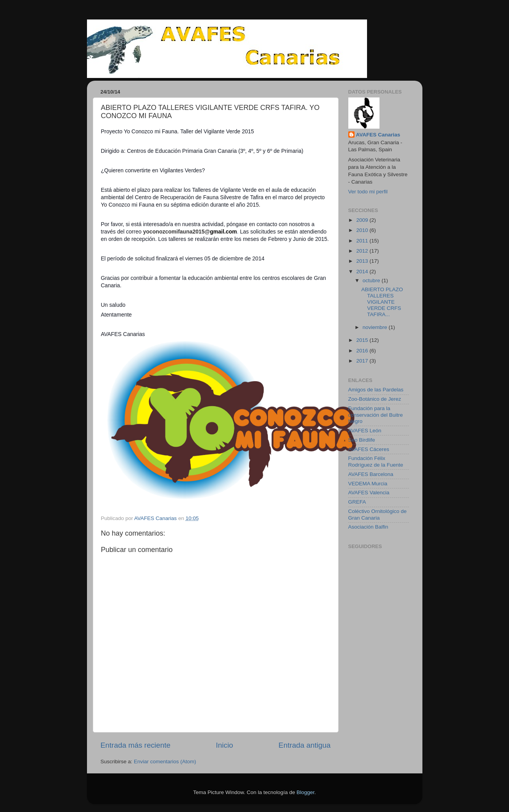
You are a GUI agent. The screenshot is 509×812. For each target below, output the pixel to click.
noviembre (376, 327)
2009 (363, 220)
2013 (363, 261)
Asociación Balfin (368, 527)
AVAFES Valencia (369, 493)
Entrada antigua (304, 745)
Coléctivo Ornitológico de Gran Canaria (378, 514)
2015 (363, 340)
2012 (363, 251)
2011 (363, 241)
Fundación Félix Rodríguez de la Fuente (376, 461)
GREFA (357, 502)
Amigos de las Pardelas (376, 390)
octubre (372, 280)
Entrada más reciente (136, 745)
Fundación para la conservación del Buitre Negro (376, 415)
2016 (363, 351)
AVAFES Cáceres (369, 449)
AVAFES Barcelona (371, 474)
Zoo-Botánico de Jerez (375, 399)
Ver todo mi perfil (368, 192)
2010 (363, 230)
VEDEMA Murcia (368, 484)
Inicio (225, 745)
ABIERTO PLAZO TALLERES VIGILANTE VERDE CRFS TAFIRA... (382, 302)
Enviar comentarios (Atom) (165, 762)
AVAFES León (365, 431)
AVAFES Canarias (378, 135)
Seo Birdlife (362, 440)
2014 (363, 272)
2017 (363, 361)
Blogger (305, 792)
